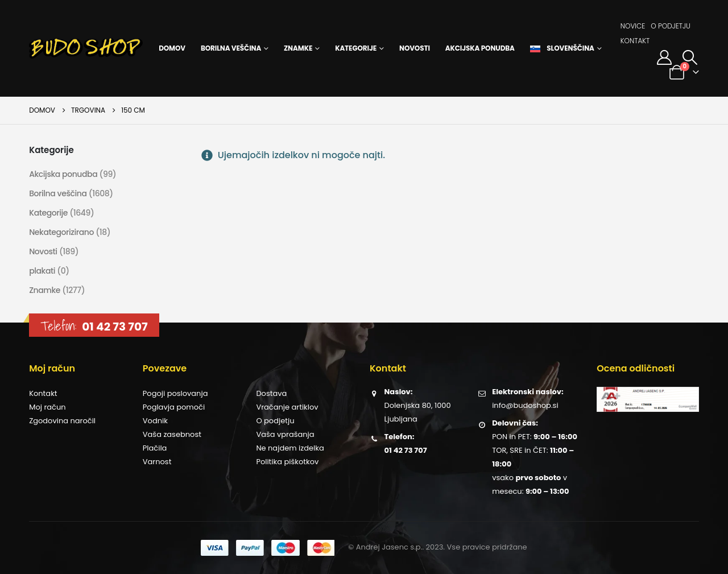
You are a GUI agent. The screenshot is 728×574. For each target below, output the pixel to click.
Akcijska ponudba (480, 48)
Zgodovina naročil (62, 421)
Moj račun (47, 407)
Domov (172, 48)
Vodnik (155, 421)
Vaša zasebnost (172, 434)
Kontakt (635, 41)
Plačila (155, 448)
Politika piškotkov (287, 462)
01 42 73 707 (115, 327)
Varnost (157, 462)
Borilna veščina (231, 48)
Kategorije (356, 48)
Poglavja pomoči (174, 407)
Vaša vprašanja (285, 434)
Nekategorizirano (61, 232)
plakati (42, 271)
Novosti (415, 48)
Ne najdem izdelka (290, 448)
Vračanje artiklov (287, 407)
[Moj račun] (664, 57)
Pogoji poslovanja (175, 393)
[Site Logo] (86, 48)
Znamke (298, 48)
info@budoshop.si (525, 405)
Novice (633, 26)
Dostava (271, 393)
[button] (690, 57)
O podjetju (671, 26)
